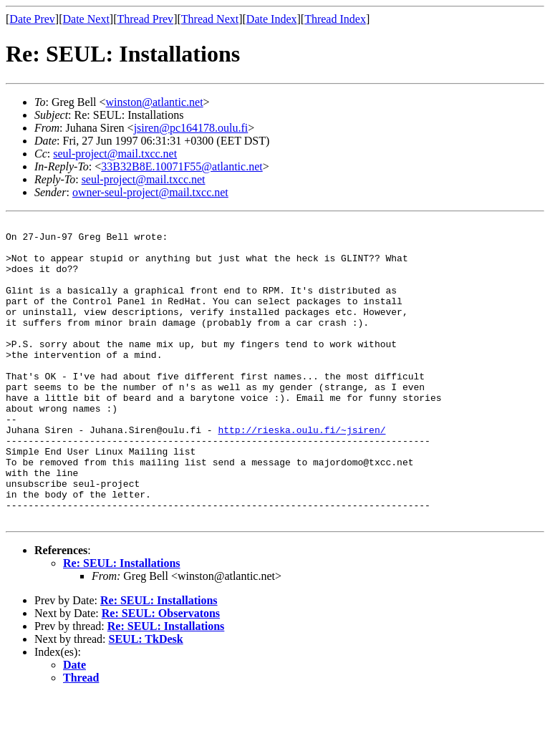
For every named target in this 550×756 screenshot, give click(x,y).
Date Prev (32, 19)
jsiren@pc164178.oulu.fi (191, 128)
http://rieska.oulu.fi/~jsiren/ (301, 472)
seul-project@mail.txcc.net (115, 154)
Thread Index (335, 19)
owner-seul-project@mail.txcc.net (150, 192)
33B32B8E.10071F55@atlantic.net (182, 166)
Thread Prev (145, 19)
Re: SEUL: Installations (122, 623)
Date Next (86, 19)
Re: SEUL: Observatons (161, 673)
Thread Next (210, 19)
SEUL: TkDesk (146, 699)
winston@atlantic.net (155, 102)
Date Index (272, 19)
